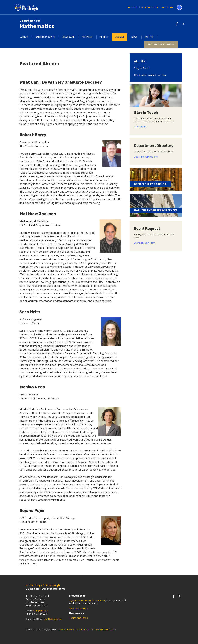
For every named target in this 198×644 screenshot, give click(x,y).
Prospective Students (161, 44)
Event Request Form (145, 243)
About (24, 37)
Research (87, 37)
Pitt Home (133, 7)
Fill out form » (141, 127)
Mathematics (37, 24)
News (134, 37)
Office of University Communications (74, 630)
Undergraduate (45, 37)
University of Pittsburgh (41, 7)
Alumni (120, 37)
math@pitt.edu (40, 611)
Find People (168, 7)
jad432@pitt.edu (53, 619)
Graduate (68, 37)
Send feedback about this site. (104, 630)
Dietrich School (150, 7)
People (104, 37)
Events (149, 37)
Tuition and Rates (78, 618)
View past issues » (79, 608)
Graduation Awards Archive (150, 75)
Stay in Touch (142, 68)
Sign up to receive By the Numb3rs (87, 600)
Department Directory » (146, 157)
